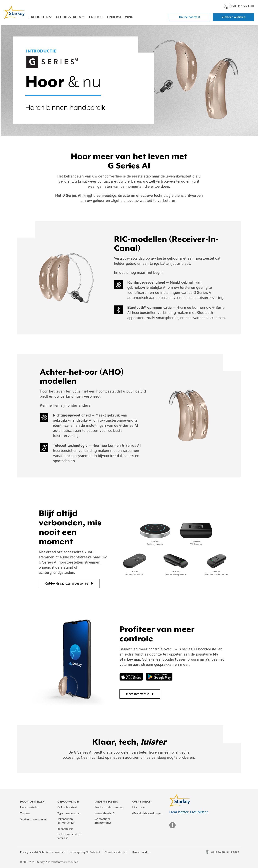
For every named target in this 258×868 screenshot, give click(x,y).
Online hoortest (190, 17)
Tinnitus (95, 17)
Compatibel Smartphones (103, 821)
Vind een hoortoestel (33, 819)
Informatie (138, 807)
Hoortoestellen (30, 807)
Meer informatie (138, 694)
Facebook (172, 825)
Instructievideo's (105, 813)
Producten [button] (39, 17)
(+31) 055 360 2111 (239, 6)
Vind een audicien (233, 17)
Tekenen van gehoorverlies (66, 821)
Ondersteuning (120, 17)
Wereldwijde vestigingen (147, 813)
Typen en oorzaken (69, 813)
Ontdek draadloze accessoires (67, 583)
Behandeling (65, 829)
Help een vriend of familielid (69, 836)
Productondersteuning (109, 807)
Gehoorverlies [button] (68, 17)
